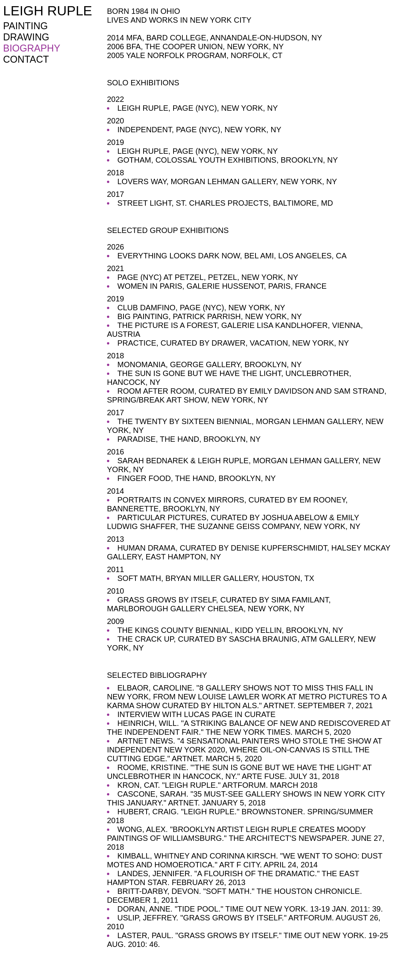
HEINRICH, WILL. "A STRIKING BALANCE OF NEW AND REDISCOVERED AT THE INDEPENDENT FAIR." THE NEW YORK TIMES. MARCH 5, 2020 (249, 728)
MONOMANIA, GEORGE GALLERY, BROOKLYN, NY (210, 364)
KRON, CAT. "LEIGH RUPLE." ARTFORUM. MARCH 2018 (217, 785)
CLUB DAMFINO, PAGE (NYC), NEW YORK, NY (201, 308)
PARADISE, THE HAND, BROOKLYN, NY (189, 439)
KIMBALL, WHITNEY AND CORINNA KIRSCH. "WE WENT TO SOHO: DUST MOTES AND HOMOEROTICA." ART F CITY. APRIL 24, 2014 (245, 860)
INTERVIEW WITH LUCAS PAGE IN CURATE (196, 714)
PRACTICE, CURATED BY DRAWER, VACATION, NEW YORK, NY (233, 343)
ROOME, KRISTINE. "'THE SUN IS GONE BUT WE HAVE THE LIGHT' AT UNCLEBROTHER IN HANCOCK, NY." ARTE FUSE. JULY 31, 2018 (239, 772)
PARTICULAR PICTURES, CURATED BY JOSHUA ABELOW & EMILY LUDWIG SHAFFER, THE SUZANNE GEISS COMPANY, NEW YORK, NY (234, 522)
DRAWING (26, 37)
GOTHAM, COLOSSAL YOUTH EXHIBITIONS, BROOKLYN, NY (228, 160)
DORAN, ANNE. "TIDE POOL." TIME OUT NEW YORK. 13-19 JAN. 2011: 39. (250, 909)
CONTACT (26, 59)
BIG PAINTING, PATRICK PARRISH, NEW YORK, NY (210, 316)
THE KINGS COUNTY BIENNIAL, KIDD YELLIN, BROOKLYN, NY (230, 630)
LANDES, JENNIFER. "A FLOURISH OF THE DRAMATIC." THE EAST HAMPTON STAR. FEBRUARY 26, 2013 (233, 878)
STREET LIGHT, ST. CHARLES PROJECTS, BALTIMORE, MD (225, 203)
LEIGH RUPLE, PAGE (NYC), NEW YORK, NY (198, 108)
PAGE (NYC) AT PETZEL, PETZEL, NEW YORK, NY (208, 277)
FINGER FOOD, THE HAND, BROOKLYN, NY (197, 478)
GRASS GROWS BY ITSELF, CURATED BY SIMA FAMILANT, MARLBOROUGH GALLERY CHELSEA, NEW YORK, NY (219, 604)
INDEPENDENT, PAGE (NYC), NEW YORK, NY (199, 130)
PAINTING (25, 26)
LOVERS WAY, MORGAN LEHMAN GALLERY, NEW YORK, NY (227, 181)
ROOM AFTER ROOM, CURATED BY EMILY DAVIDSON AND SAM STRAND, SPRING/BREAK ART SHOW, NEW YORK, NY (247, 395)
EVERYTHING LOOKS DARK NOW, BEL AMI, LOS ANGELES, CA (232, 256)
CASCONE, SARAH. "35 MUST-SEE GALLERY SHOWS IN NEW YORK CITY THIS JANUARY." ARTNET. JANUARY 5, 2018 (246, 798)
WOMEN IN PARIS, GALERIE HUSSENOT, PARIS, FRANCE (222, 286)
